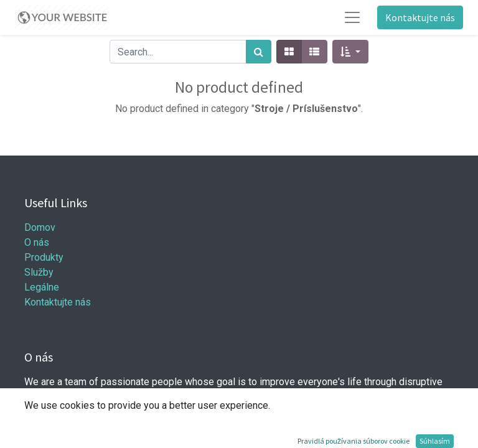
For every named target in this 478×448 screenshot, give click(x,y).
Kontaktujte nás (420, 17)
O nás (37, 242)
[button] (350, 52)
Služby (39, 272)
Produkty (44, 257)
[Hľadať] (259, 52)
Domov (40, 227)
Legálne (42, 287)
